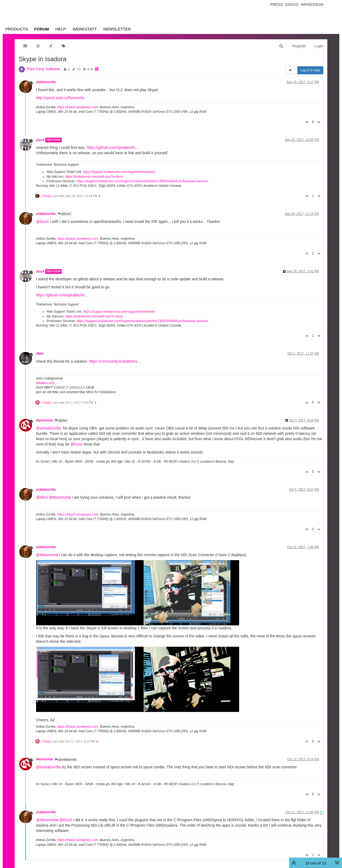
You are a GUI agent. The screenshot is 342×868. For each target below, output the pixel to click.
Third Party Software (43, 69)
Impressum (312, 5)
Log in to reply (310, 70)
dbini (40, 354)
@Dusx (76, 444)
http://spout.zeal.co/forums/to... (62, 98)
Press (276, 5)
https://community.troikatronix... (115, 361)
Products (17, 29)
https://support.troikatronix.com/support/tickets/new (119, 172)
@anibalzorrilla (48, 428)
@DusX (64, 214)
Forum (42, 29)
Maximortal (44, 420)
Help (61, 29)
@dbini (61, 421)
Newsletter (117, 29)
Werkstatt (85, 29)
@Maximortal (60, 497)
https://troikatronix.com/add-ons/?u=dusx (94, 177)
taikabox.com (45, 383)
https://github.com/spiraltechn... (112, 148)
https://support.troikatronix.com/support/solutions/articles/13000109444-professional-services (143, 181)
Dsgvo (292, 5)
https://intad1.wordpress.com (78, 107)
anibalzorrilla (46, 82)
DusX (40, 140)
